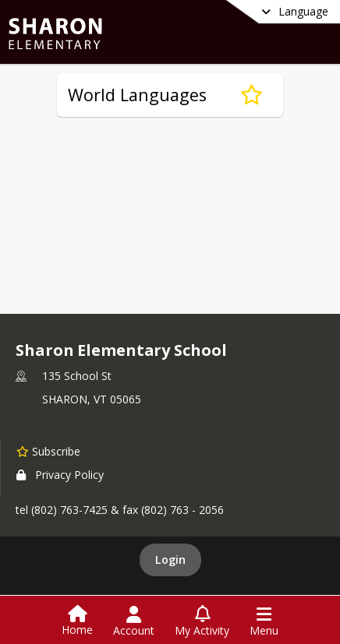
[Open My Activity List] (202, 621)
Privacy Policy (60, 475)
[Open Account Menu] (134, 621)
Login (170, 560)
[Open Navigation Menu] (264, 621)
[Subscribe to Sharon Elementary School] (48, 451)
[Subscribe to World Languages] (251, 95)
